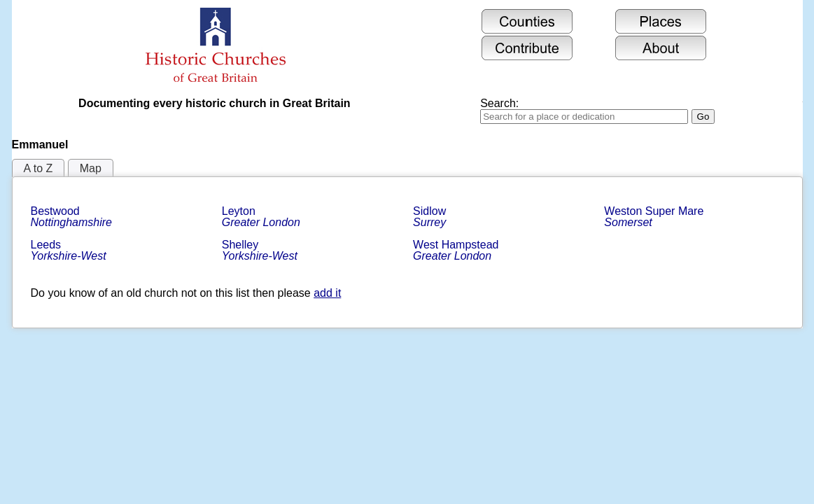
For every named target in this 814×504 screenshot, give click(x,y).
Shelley (260, 250)
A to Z (38, 168)
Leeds (69, 250)
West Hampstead (457, 250)
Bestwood (72, 217)
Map (91, 168)
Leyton (261, 217)
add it (327, 293)
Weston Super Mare (655, 217)
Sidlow (431, 217)
